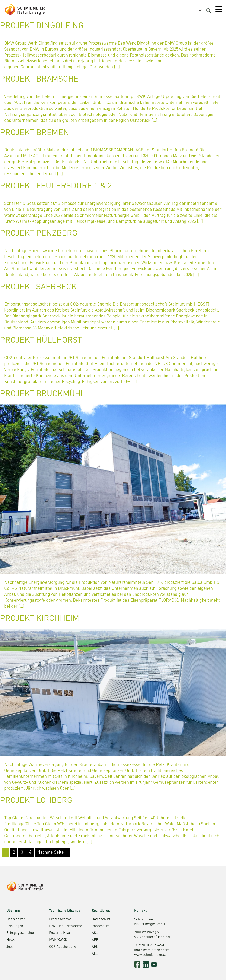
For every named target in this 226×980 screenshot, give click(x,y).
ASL (95, 933)
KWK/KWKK (58, 940)
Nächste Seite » (52, 853)
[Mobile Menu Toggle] (219, 9)
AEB (95, 940)
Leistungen (15, 927)
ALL (95, 954)
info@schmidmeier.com (152, 951)
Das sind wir (16, 920)
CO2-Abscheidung (63, 947)
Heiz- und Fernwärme (66, 927)
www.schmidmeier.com (152, 955)
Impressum (101, 927)
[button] (9, 971)
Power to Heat (60, 933)
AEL (95, 947)
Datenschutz (101, 920)
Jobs (10, 947)
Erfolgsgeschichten (21, 933)
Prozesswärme (60, 920)
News (11, 940)
